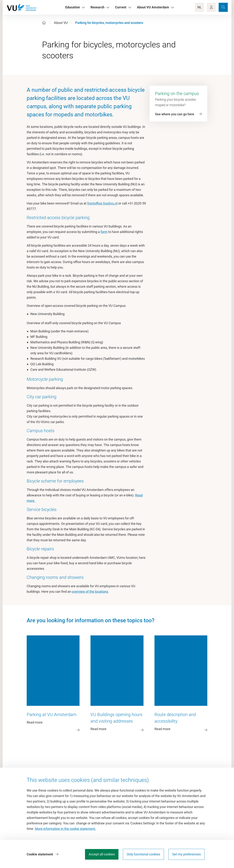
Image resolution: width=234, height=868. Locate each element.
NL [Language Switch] (200, 7)
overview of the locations (90, 592)
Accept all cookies (102, 854)
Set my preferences (186, 854)
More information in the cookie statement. (65, 829)
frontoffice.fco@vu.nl (102, 203)
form (104, 232)
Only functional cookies (143, 854)
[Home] (44, 23)
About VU (61, 23)
